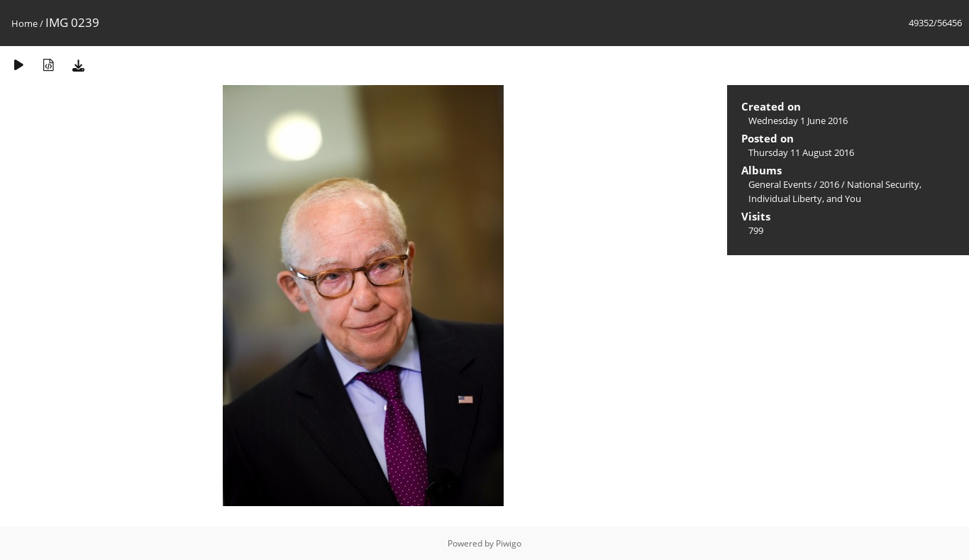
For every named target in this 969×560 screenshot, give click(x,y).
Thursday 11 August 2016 (801, 152)
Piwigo (509, 543)
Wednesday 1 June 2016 (798, 121)
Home (24, 23)
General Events (780, 184)
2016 (829, 184)
